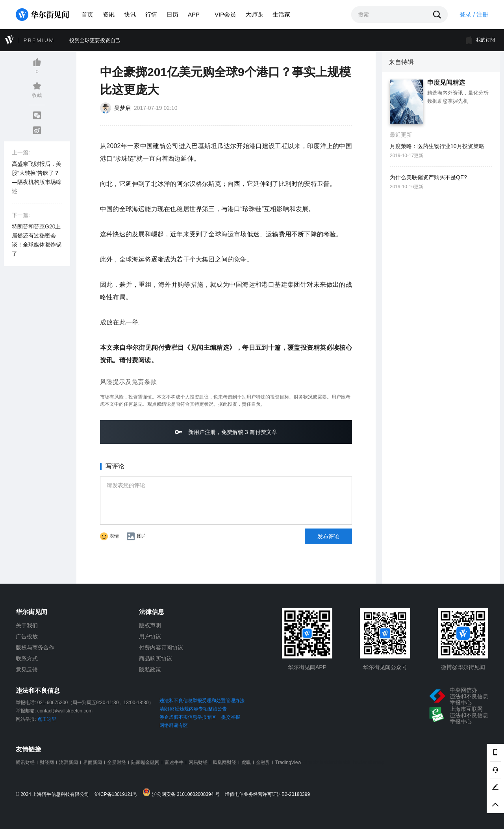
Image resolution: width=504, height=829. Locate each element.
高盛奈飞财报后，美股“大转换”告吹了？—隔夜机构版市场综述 (37, 177)
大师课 (254, 14)
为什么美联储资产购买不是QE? (428, 177)
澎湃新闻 (69, 762)
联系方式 (27, 658)
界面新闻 (93, 762)
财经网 (47, 762)
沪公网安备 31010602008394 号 (183, 793)
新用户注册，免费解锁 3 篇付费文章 (226, 432)
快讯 (130, 14)
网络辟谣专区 (174, 725)
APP (194, 14)
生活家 (281, 14)
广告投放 (27, 636)
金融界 (263, 762)
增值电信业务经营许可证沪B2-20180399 (267, 795)
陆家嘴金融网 (145, 762)
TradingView (288, 762)
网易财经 (198, 762)
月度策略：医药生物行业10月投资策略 (437, 146)
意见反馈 (27, 670)
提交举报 (231, 717)
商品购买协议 (156, 658)
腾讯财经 (25, 762)
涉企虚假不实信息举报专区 (188, 717)
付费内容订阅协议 (161, 647)
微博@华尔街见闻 (463, 667)
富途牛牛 (174, 762)
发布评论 (328, 536)
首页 (87, 14)
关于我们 (27, 625)
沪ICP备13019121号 (118, 795)
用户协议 (150, 636)
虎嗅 (246, 762)
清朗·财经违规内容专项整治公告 (193, 709)
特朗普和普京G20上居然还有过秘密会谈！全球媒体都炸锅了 (37, 240)
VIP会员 (225, 14)
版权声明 (150, 625)
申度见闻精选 (446, 83)
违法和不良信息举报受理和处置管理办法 (202, 701)
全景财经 (117, 762)
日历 (172, 14)
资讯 (109, 14)
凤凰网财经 (224, 762)
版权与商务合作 (35, 647)
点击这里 (47, 719)
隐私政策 (150, 670)
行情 (151, 14)
